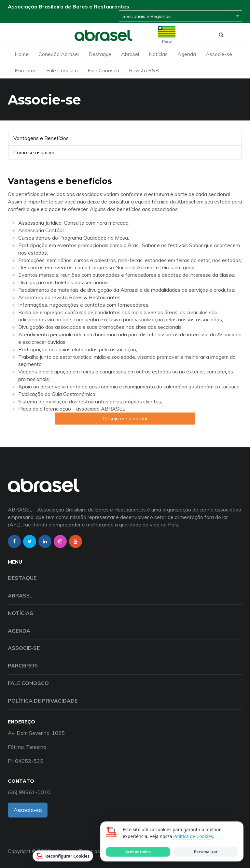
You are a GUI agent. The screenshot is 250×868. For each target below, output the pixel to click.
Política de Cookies (193, 836)
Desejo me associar (125, 418)
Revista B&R (144, 70)
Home (22, 54)
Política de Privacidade (43, 701)
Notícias (158, 54)
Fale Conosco (62, 70)
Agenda (187, 54)
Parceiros (26, 70)
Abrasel (130, 54)
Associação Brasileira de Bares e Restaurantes (69, 7)
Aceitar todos (138, 852)
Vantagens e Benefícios (41, 138)
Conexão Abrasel (59, 54)
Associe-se (219, 54)
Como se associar (34, 152)
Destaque (100, 54)
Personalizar (206, 852)
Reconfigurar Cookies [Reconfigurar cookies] (63, 856)
